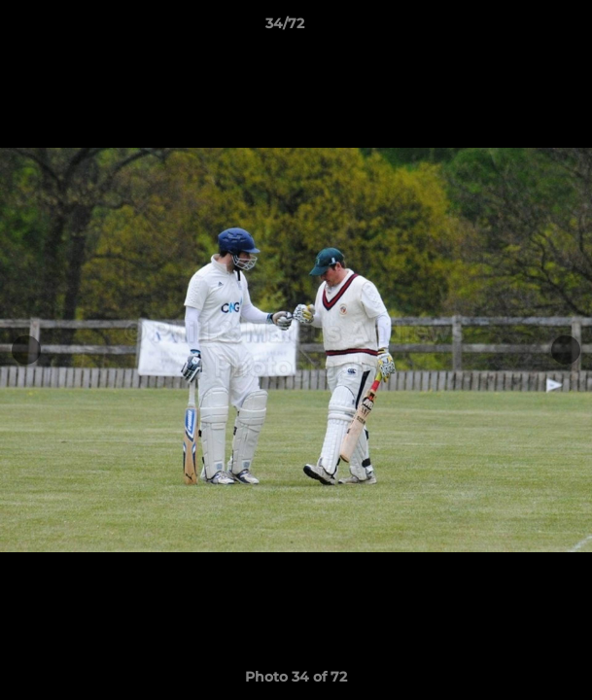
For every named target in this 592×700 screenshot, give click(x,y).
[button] (522, 28)
